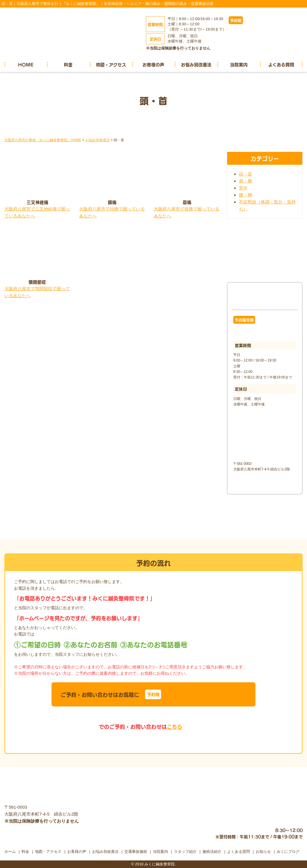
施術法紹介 (212, 852)
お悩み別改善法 (196, 64)
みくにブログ (288, 852)
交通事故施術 (136, 852)
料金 (68, 64)
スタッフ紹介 (185, 852)
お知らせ (263, 852)
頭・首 (245, 174)
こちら (175, 726)
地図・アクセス (111, 64)
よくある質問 (281, 64)
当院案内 (239, 64)
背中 (243, 188)
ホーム (10, 852)
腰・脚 (245, 195)
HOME (26, 64)
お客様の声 (153, 64)
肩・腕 (245, 181)
